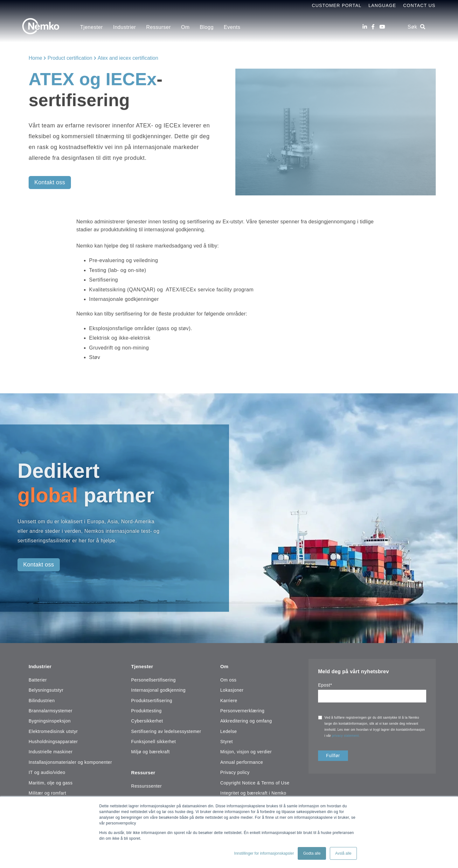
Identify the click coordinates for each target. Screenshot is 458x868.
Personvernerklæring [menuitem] (243, 709)
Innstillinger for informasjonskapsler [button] (264, 853)
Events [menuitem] (232, 27)
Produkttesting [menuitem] (146, 709)
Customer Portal (337, 5)
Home (35, 58)
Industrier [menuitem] (124, 27)
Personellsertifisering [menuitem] (153, 679)
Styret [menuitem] (227, 741)
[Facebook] (373, 27)
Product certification (70, 58)
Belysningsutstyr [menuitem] (46, 689)
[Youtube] (382, 27)
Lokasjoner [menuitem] (232, 689)
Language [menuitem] (382, 5)
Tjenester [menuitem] (91, 27)
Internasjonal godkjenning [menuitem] (158, 689)
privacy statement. (347, 736)
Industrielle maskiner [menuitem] (51, 751)
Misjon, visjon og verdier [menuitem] (246, 751)
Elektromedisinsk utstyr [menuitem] (53, 730)
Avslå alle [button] (343, 853)
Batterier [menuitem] (38, 679)
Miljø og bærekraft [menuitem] (150, 751)
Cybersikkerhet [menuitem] (147, 720)
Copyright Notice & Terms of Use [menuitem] (255, 782)
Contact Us (419, 5)
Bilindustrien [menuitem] (42, 699)
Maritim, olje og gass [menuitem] (51, 782)
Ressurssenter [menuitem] (146, 783)
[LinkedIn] (365, 27)
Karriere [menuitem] (229, 699)
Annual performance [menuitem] (242, 761)
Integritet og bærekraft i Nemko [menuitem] (253, 792)
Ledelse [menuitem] (229, 730)
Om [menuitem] (185, 27)
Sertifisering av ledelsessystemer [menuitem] (166, 730)
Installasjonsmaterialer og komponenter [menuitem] (70, 761)
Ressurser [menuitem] (158, 27)
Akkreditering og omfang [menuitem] (246, 720)
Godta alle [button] (312, 853)
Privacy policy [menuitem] (235, 771)
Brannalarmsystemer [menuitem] (51, 709)
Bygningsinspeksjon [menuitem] (50, 720)
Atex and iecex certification (128, 58)
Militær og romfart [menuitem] (47, 792)
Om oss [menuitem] (229, 679)
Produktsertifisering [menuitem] (152, 699)
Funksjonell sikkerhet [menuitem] (153, 741)
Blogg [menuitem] (207, 27)
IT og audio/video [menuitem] (47, 771)
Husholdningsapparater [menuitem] (53, 741)
